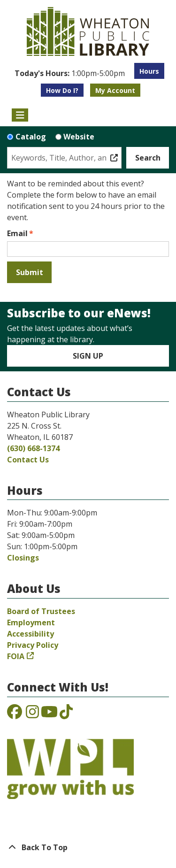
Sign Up (88, 356)
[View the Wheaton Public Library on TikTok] (66, 714)
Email (17, 233)
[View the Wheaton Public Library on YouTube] (49, 714)
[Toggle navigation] (20, 115)
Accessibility (31, 634)
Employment (31, 622)
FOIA (16, 656)
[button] (70, 73)
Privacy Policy (33, 645)
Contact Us (28, 460)
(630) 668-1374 (33, 448)
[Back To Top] (88, 847)
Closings (23, 558)
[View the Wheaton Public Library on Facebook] (15, 714)
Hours (149, 71)
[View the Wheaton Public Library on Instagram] (32, 714)
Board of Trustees (41, 611)
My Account (115, 90)
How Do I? (62, 90)
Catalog (31, 137)
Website (79, 137)
